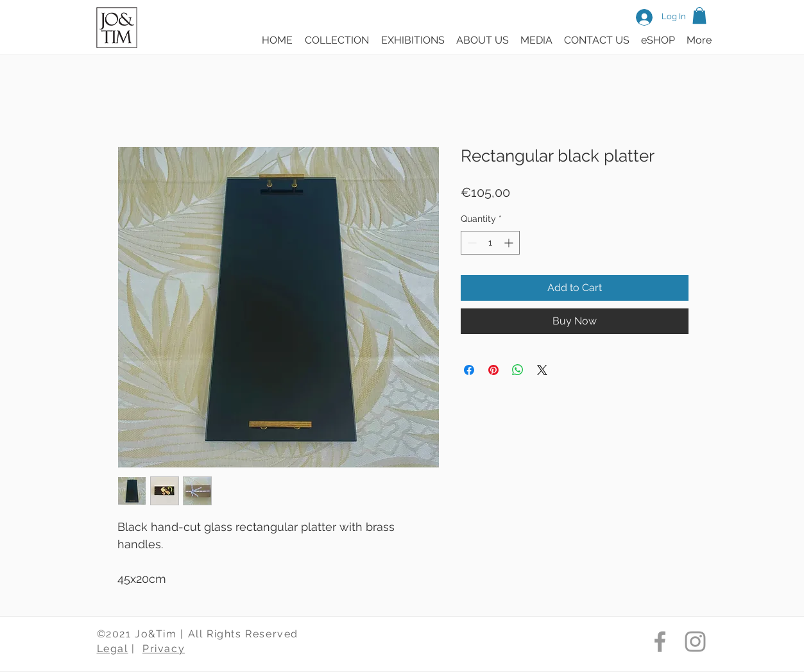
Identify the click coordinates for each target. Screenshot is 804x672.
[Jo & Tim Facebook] (660, 642)
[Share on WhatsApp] (518, 370)
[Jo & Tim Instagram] (695, 642)
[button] (699, 15)
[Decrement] (471, 243)
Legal (113, 649)
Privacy (164, 649)
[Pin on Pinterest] (493, 370)
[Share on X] (542, 370)
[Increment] (510, 243)
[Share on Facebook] (469, 370)
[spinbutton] (490, 243)
